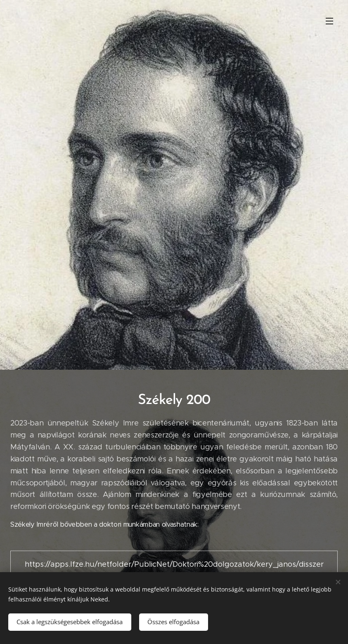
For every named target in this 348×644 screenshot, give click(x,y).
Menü (329, 21)
